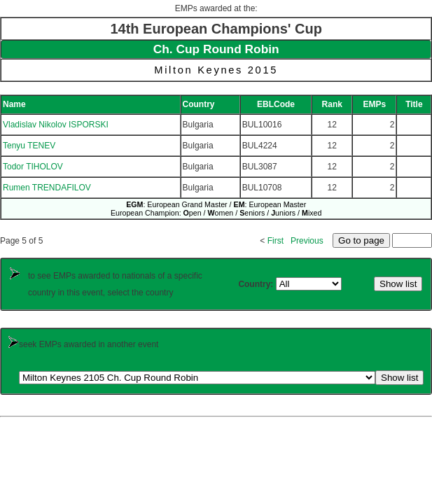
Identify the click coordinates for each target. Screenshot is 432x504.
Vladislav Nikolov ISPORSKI (56, 125)
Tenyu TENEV (29, 146)
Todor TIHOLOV (33, 167)
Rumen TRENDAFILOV (47, 188)
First (276, 241)
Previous (307, 241)
